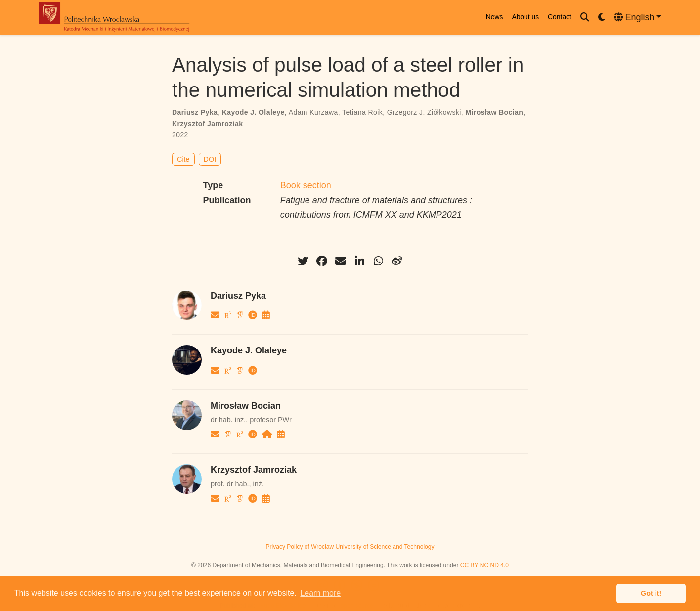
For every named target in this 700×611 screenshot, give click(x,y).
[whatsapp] (378, 261)
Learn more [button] (320, 593)
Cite (183, 159)
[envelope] (341, 261)
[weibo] (397, 261)
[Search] (585, 18)
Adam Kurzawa (313, 112)
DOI (210, 159)
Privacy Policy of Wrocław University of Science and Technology (350, 547)
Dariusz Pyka (195, 112)
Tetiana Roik (362, 112)
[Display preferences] (602, 18)
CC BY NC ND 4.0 (484, 565)
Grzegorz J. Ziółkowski (424, 112)
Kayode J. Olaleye (253, 112)
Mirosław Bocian (494, 112)
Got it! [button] (651, 593)
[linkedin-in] (359, 261)
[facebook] (322, 261)
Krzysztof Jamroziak (207, 124)
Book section (306, 185)
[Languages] (638, 18)
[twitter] (303, 261)
